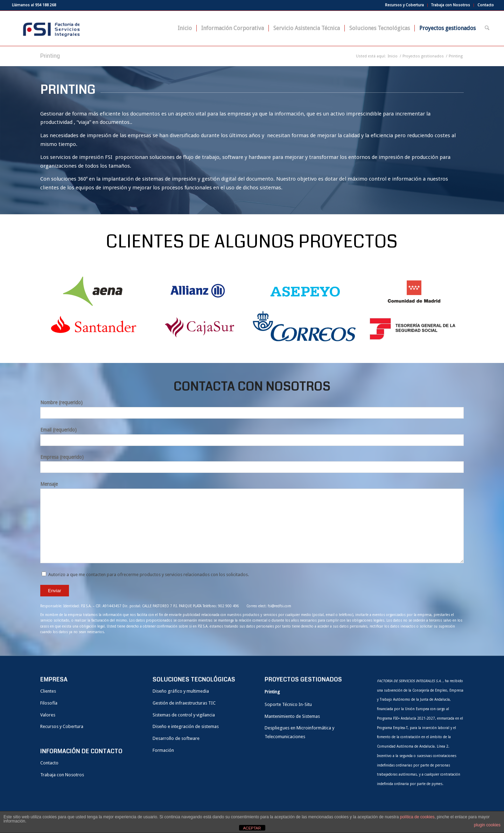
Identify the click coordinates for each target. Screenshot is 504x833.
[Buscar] (487, 28)
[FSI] (49, 28)
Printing (50, 56)
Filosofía (49, 703)
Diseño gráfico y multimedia (181, 691)
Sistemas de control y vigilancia (184, 715)
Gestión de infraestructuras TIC (184, 703)
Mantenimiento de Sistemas (292, 716)
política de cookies (417, 817)
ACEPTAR (252, 828)
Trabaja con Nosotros (451, 5)
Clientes (48, 691)
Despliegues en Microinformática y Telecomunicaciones (299, 732)
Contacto (486, 5)
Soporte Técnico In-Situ (288, 704)
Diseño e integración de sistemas (186, 726)
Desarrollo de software (176, 738)
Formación (163, 750)
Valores (48, 715)
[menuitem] (405, 5)
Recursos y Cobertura (404, 5)
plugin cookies (487, 825)
